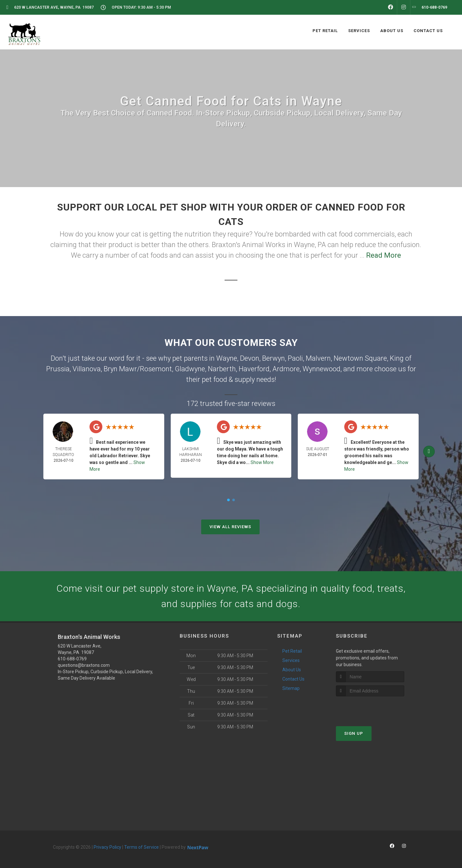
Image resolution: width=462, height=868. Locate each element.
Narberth (222, 369)
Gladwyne (190, 369)
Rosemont (156, 369)
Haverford (254, 369)
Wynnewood (321, 369)
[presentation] (370, 708)
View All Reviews (230, 527)
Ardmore (286, 369)
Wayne (227, 358)
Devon (250, 358)
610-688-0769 (72, 659)
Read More (384, 255)
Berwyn (274, 358)
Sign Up (354, 733)
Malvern (318, 358)
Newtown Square (360, 358)
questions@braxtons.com (84, 665)
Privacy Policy (107, 847)
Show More (262, 462)
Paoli (295, 358)
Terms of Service (141, 847)
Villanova (87, 369)
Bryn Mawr (120, 369)
